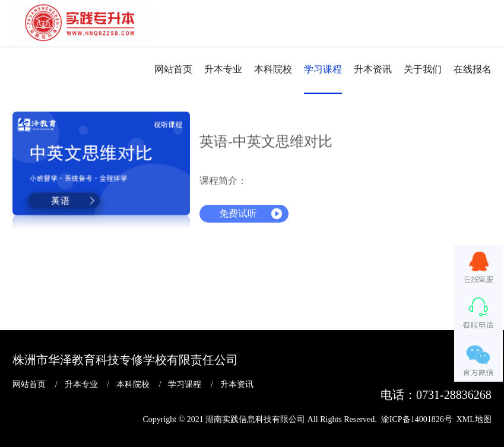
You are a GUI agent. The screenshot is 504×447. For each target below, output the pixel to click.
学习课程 (323, 69)
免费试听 (238, 213)
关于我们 (423, 69)
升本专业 (223, 69)
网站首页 (173, 69)
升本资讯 (373, 69)
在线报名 (473, 69)
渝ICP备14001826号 (417, 419)
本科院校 (273, 69)
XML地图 (474, 419)
